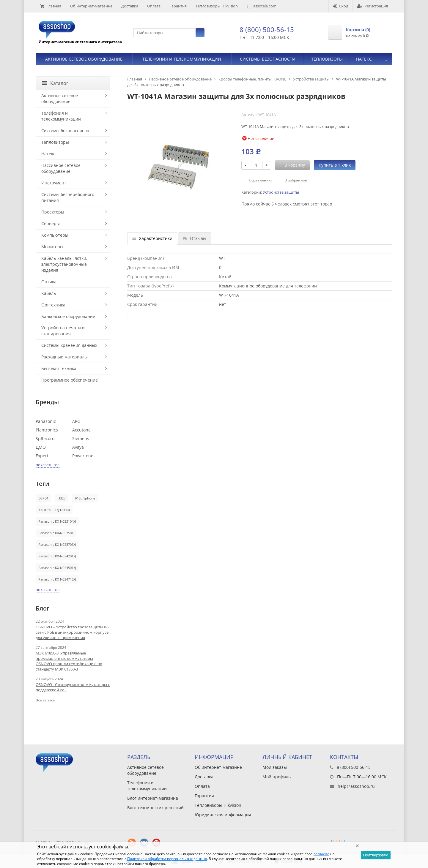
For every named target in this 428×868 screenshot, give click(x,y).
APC (76, 421)
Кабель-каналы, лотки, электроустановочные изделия (64, 264)
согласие (321, 854)
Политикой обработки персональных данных (167, 859)
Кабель (49, 293)
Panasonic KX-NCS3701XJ (57, 544)
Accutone (81, 430)
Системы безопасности (268, 59)
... (385, 59)
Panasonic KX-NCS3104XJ (57, 521)
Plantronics (47, 430)
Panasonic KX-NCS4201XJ (57, 556)
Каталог (55, 83)
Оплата (154, 6)
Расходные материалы (64, 357)
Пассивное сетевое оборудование (180, 79)
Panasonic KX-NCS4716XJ (57, 579)
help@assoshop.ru (356, 786)
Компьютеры (55, 235)
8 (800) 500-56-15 (267, 29)
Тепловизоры (327, 59)
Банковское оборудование (68, 316)
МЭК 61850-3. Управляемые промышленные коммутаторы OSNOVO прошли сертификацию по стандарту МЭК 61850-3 (69, 661)
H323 (62, 498)
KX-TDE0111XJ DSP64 (54, 510)
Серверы (51, 223)
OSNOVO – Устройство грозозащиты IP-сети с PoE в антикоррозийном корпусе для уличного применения (72, 632)
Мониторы (52, 247)
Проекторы (53, 212)
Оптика (49, 282)
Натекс (364, 59)
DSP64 (43, 498)
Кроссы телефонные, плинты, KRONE (252, 79)
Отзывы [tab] (195, 238)
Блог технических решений (155, 808)
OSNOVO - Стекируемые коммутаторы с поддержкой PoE (73, 687)
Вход (341, 6)
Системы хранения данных (69, 345)
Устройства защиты (311, 79)
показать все (48, 465)
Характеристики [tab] (152, 238)
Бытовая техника (59, 368)
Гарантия (178, 6)
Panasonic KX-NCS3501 (56, 533)
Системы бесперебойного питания (68, 197)
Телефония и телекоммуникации (182, 59)
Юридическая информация (223, 815)
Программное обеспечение (70, 380)
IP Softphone (85, 498)
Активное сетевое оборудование (84, 59)
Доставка (130, 6)
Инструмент (54, 183)
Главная (51, 6)
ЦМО (41, 447)
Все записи (45, 700)
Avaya (78, 447)
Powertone (83, 456)
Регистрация (373, 6)
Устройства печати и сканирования (63, 331)
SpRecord (45, 438)
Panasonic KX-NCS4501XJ (57, 568)
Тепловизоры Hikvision (217, 6)
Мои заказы (275, 767)
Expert (42, 456)
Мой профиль (277, 777)
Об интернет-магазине (91, 6)
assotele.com (262, 6)
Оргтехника (53, 305)
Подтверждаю (376, 855)
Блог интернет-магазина (153, 798)
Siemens (81, 438)
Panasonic (46, 421)
